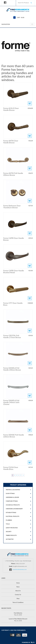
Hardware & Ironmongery (14, 509)
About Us (18, 591)
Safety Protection (12, 528)
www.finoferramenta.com (20, 569)
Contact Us (18, 595)
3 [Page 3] (17, 475)
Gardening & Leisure (12, 497)
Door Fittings (10, 494)
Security (9, 532)
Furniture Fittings (12, 501)
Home (18, 583)
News (18, 587)
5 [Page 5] (21, 475)
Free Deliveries (18, 613)
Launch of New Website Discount (18, 619)
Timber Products (11, 535)
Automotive (10, 539)
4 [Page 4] (19, 475)
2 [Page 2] (15, 475)
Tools (8, 524)
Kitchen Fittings (11, 513)
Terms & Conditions (18, 602)
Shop (18, 598)
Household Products (13, 505)
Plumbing (9, 520)
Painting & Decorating (13, 490)
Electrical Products (13, 516)
